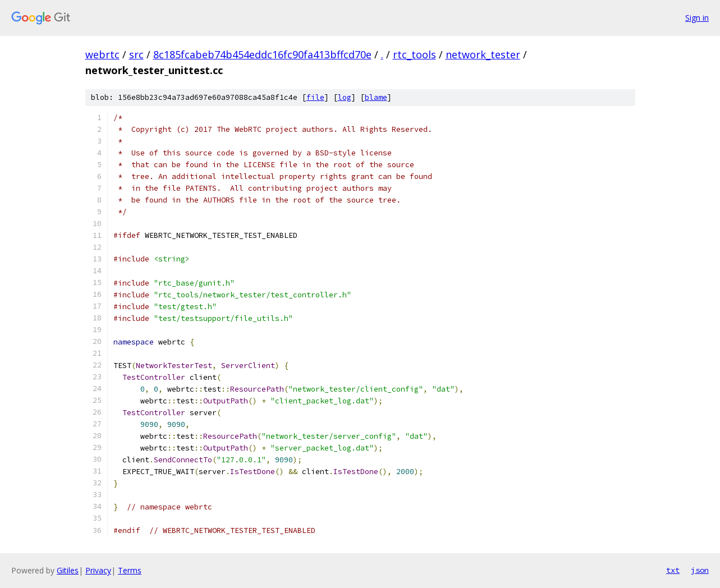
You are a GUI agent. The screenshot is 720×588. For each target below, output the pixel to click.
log (345, 97)
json (700, 570)
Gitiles (68, 570)
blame (376, 97)
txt (673, 570)
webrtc (102, 54)
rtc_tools (414, 54)
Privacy (98, 570)
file (315, 97)
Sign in (697, 18)
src (136, 54)
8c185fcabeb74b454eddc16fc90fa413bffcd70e (262, 54)
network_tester (483, 54)
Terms (130, 570)
